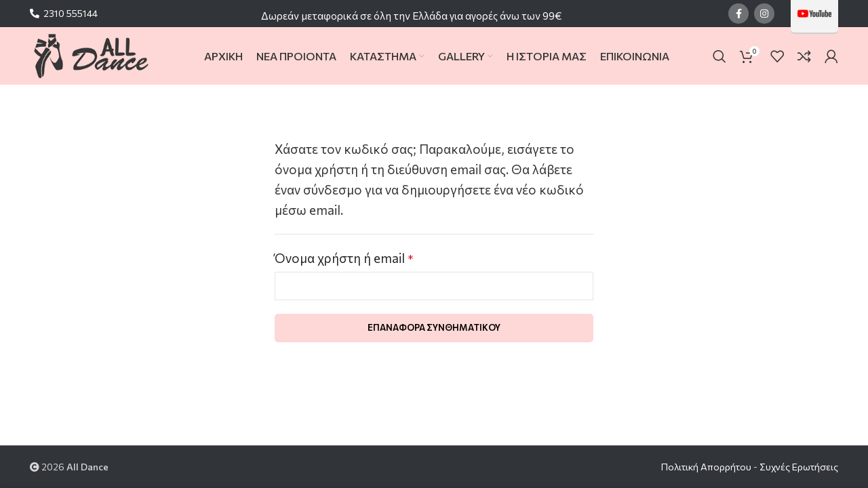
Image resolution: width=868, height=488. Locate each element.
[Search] (719, 56)
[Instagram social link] (764, 14)
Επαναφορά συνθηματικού (434, 327)
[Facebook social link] (738, 14)
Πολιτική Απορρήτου (706, 467)
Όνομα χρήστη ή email (344, 258)
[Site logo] (91, 55)
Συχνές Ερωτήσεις (799, 467)
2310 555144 (71, 13)
